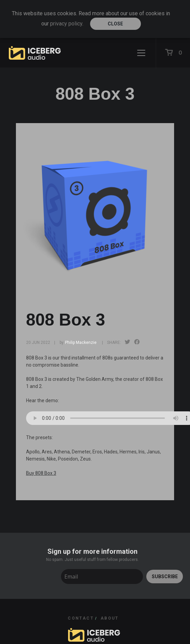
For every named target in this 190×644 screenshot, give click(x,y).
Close (115, 24)
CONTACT (81, 618)
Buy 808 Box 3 (41, 473)
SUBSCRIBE (165, 577)
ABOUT (110, 618)
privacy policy (66, 24)
